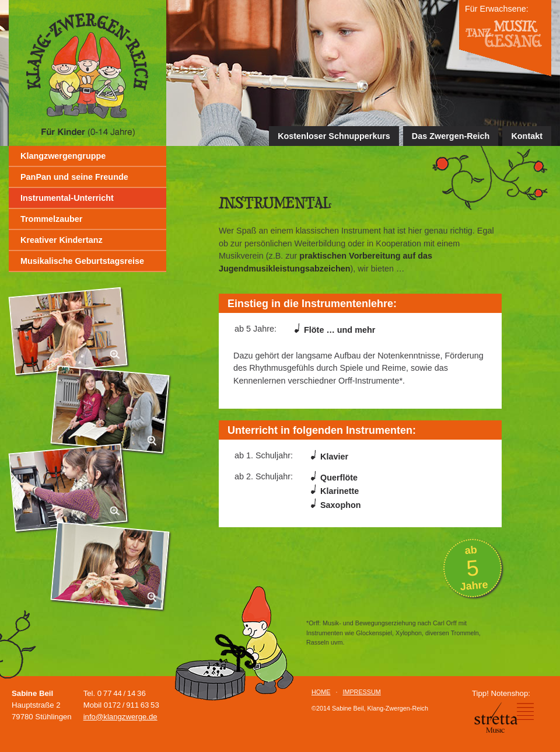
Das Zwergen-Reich (451, 136)
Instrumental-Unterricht (67, 198)
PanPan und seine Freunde (74, 177)
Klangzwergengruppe (63, 156)
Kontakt (527, 136)
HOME (321, 692)
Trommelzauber (51, 219)
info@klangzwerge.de (120, 717)
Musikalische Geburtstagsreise (82, 261)
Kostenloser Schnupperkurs (334, 136)
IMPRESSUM (361, 692)
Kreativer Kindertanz (62, 240)
